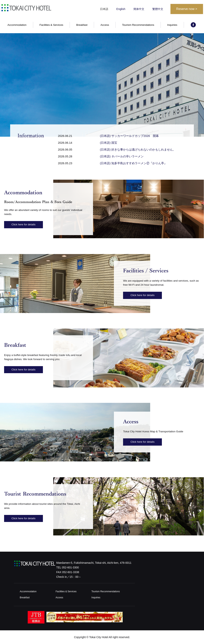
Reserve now (187, 9)
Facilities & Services (51, 25)
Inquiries (172, 25)
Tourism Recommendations (138, 25)
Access (105, 25)
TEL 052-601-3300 (67, 567)
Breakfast (82, 25)
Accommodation (17, 25)
